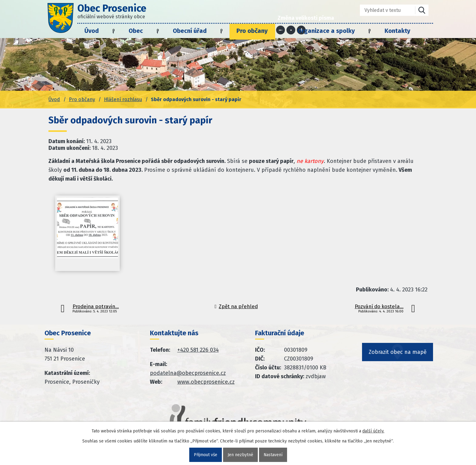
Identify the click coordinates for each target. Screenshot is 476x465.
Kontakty (397, 31)
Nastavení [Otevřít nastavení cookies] (273, 455)
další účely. (373, 431)
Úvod (92, 31)
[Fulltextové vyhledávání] (383, 10)
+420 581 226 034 (198, 350)
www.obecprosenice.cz (206, 382)
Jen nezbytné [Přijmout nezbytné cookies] (240, 455)
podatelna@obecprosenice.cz (188, 373)
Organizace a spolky (326, 31)
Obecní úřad (190, 31)
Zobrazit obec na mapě (398, 354)
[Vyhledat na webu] (422, 10)
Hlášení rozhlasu (123, 99)
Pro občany (252, 31)
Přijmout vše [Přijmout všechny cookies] (205, 455)
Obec (136, 31)
